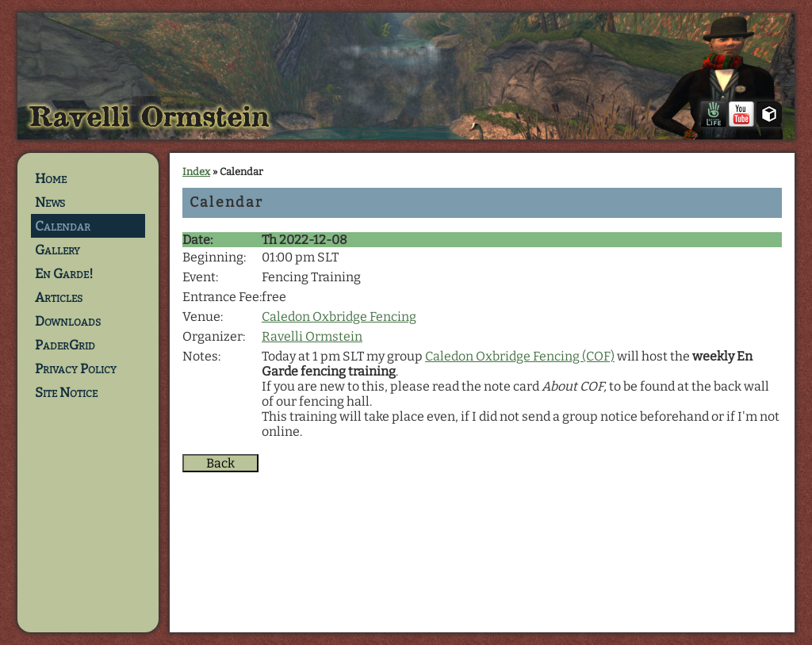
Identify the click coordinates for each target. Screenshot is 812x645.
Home (51, 178)
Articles (59, 297)
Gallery (57, 250)
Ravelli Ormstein (312, 336)
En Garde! (64, 273)
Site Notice (66, 392)
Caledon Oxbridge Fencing (339, 317)
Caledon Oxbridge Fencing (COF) (520, 356)
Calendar (63, 226)
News (50, 202)
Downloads (68, 321)
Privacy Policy (76, 368)
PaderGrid (65, 345)
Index (196, 172)
